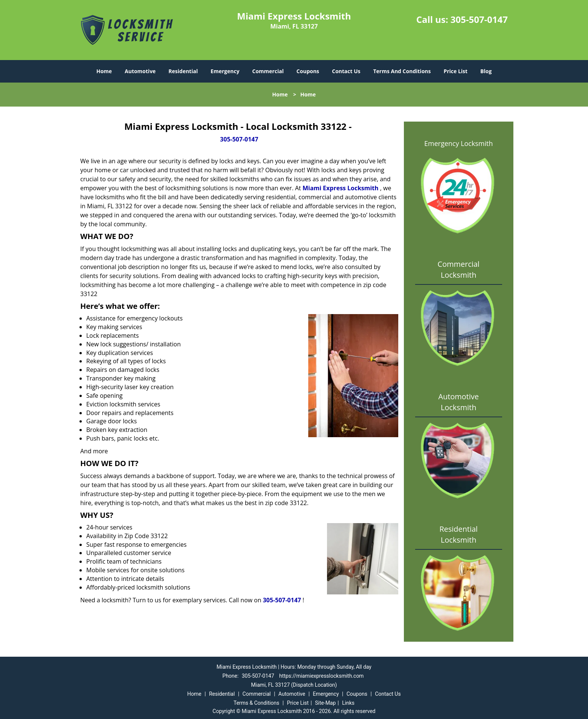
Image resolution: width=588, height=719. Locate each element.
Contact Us (346, 71)
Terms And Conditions (402, 71)
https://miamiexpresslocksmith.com (322, 676)
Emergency (225, 71)
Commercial (268, 71)
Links (348, 703)
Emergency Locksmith (458, 143)
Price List (456, 71)
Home (104, 71)
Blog (486, 71)
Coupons (308, 71)
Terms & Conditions (256, 703)
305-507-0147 (479, 19)
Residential (183, 71)
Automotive (140, 71)
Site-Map (325, 703)
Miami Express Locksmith (341, 188)
